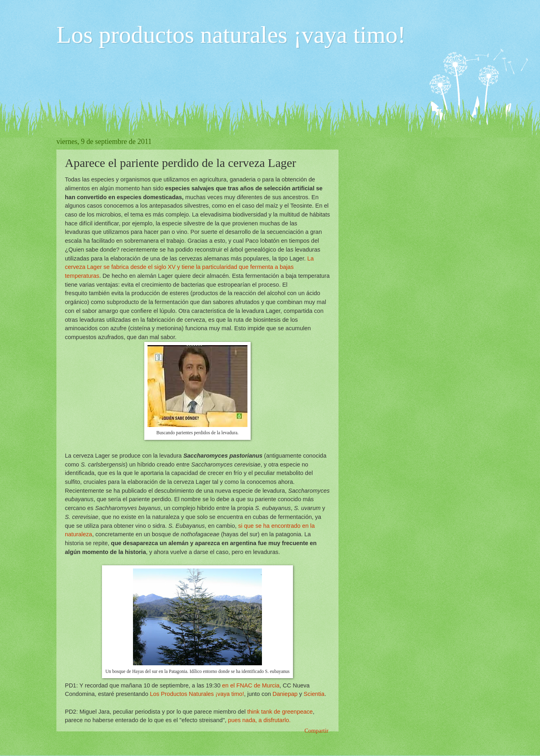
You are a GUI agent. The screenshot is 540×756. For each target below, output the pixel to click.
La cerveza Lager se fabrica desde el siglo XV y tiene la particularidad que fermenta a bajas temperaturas (189, 267)
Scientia (314, 694)
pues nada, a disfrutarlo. (259, 720)
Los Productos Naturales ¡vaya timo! (197, 694)
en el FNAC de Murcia (251, 685)
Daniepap (285, 694)
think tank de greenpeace (280, 712)
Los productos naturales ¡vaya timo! (231, 35)
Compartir (316, 731)
